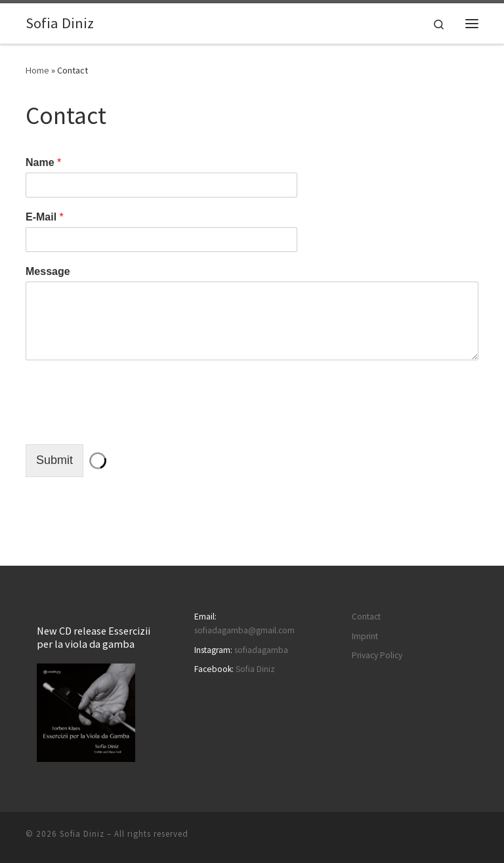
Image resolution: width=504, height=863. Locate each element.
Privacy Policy (377, 655)
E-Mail (45, 217)
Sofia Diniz (255, 669)
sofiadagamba (261, 650)
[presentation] (125, 423)
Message (48, 271)
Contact (366, 617)
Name (43, 162)
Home (37, 70)
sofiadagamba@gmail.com (244, 630)
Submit (54, 460)
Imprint (365, 636)
